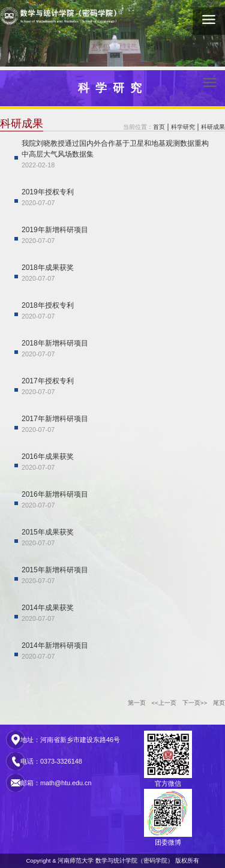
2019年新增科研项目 (55, 230)
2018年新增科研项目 (55, 343)
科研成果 (213, 127)
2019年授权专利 (48, 192)
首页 (159, 127)
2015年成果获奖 (48, 532)
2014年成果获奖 (48, 608)
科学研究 (183, 127)
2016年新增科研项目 (55, 494)
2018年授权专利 (48, 305)
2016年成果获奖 (48, 456)
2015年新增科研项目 (55, 570)
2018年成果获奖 (48, 268)
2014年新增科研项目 (55, 645)
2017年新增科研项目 (55, 419)
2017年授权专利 (48, 381)
